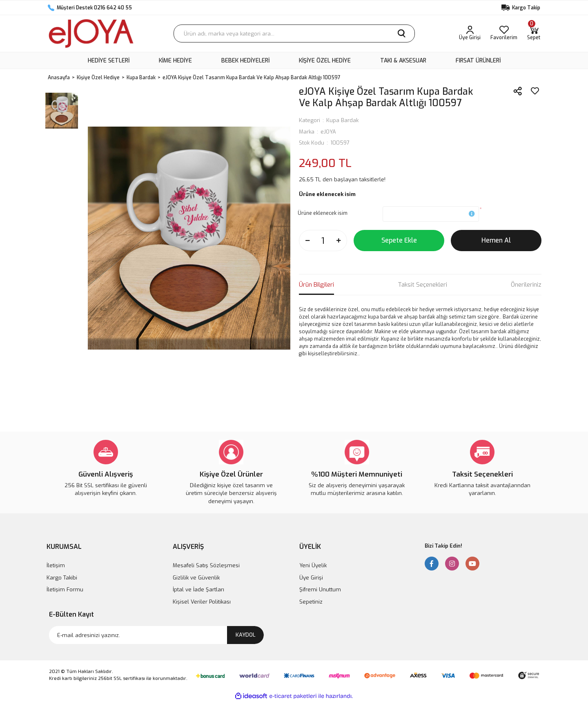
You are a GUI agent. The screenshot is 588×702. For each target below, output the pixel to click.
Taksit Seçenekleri (422, 285)
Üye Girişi (311, 578)
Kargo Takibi (62, 578)
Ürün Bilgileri (316, 285)
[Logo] (91, 33)
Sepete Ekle (399, 240)
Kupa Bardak (342, 120)
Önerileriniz (526, 285)
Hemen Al (496, 240)
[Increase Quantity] (339, 241)
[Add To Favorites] (535, 91)
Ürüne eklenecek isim (323, 213)
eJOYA (328, 132)
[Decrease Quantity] (307, 241)
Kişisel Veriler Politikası (202, 602)
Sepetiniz (311, 602)
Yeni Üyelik (313, 565)
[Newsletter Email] (156, 635)
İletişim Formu (65, 589)
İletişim (56, 565)
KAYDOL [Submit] (246, 635)
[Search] (294, 33)
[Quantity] (323, 241)
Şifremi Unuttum (320, 589)
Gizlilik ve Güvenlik (196, 578)
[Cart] (534, 33)
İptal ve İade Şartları (198, 589)
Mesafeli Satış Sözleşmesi (206, 565)
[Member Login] (470, 33)
